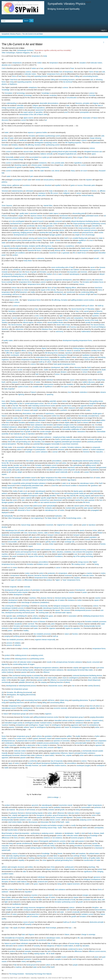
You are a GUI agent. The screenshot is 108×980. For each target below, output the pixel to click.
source (7, 478)
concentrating (87, 76)
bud (70, 928)
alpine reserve (28, 118)
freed (32, 897)
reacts (65, 678)
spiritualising (78, 465)
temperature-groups (19, 714)
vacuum (32, 230)
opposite (84, 406)
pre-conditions (20, 253)
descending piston (79, 213)
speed (57, 472)
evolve (101, 233)
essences (42, 427)
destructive (93, 922)
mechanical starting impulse (22, 676)
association (21, 447)
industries (23, 856)
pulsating (55, 152)
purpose (15, 382)
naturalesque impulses (51, 608)
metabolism (45, 602)
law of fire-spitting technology (83, 556)
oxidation (17, 643)
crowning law (9, 606)
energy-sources (83, 562)
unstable (75, 238)
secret (93, 267)
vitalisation (59, 833)
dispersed (97, 680)
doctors (94, 191)
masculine (99, 452)
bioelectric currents (59, 841)
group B (94, 700)
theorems (79, 103)
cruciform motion (7, 874)
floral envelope (51, 928)
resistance (42, 193)
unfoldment (17, 270)
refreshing (99, 80)
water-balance (22, 882)
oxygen (21, 216)
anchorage (91, 235)
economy (83, 550)
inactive (33, 672)
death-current (86, 248)
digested (5, 664)
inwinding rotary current (27, 610)
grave (36, 884)
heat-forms (14, 80)
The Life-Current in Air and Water (33, 34)
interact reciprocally (48, 640)
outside (88, 720)
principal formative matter (19, 818)
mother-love (56, 416)
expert (26, 112)
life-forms (38, 251)
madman (19, 967)
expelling (63, 357)
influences (64, 753)
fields (73, 854)
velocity (82, 608)
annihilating (21, 616)
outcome (67, 610)
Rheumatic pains (89, 185)
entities (103, 420)
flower (23, 928)
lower (65, 580)
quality (22, 213)
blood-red (61, 152)
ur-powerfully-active (18, 483)
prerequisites (84, 112)
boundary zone (40, 442)
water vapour (54, 213)
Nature (95, 118)
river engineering (37, 518)
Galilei (66, 367)
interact (86, 423)
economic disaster (11, 836)
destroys (58, 251)
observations (27, 414)
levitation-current (83, 300)
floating (81, 238)
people (19, 949)
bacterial (31, 251)
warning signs (42, 856)
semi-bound (66, 486)
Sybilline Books (58, 322)
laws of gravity (9, 389)
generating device (58, 230)
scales (88, 410)
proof (66, 112)
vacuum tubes (28, 152)
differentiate (28, 580)
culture (91, 306)
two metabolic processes (42, 634)
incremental (28, 692)
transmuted (11, 486)
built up (55, 636)
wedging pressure (27, 233)
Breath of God (70, 900)
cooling (36, 427)
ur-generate (65, 253)
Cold (3, 68)
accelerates (31, 226)
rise (20, 297)
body (45, 56)
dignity (44, 348)
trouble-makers (68, 946)
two (23, 280)
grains (73, 185)
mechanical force (16, 224)
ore (78, 498)
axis (6, 408)
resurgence (40, 815)
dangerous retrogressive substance (46, 668)
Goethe (44, 765)
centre (15, 500)
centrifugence (74, 678)
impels (17, 468)
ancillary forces (96, 351)
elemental (9, 900)
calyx (53, 869)
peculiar (16, 465)
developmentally (7, 820)
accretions (27, 185)
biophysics (13, 84)
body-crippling (14, 856)
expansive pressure (12, 218)
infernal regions (28, 322)
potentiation (36, 590)
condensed (54, 468)
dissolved (48, 185)
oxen (26, 533)
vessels (72, 869)
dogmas (96, 103)
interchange (25, 602)
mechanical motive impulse (18, 592)
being (30, 353)
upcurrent (35, 805)
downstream (58, 500)
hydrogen (30, 450)
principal (28, 483)
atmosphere (12, 444)
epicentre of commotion (62, 741)
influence (46, 672)
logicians (82, 348)
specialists (39, 112)
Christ (53, 867)
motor (24, 738)
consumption (17, 180)
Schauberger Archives (25, 50)
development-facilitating (46, 480)
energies (85, 895)
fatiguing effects (71, 288)
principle (101, 922)
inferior (74, 357)
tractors (40, 533)
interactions (81, 432)
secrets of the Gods (91, 320)
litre (76, 218)
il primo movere (65, 608)
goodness (95, 486)
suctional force (45, 500)
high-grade (20, 590)
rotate (101, 238)
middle (7, 747)
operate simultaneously (24, 843)
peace (96, 957)
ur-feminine (100, 743)
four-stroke (18, 738)
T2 (12, 697)
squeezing (16, 233)
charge (21, 159)
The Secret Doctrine (15, 325)
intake (76, 226)
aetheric (4, 493)
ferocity (41, 416)
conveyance (21, 554)
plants (67, 682)
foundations (59, 556)
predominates (54, 743)
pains (53, 624)
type (47, 897)
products (27, 590)
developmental (11, 686)
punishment (42, 940)
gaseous (39, 132)
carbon (19, 450)
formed (30, 763)
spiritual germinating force (64, 860)
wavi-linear (67, 444)
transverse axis (97, 152)
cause (4, 403)
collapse (35, 105)
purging (85, 357)
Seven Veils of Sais (63, 325)
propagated (95, 510)
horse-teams (33, 533)
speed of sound (38, 221)
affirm (8, 353)
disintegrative (39, 143)
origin (73, 841)
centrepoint (101, 765)
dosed (90, 680)
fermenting (43, 828)
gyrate (19, 167)
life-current (54, 193)
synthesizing (50, 145)
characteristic (53, 686)
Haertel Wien (48, 206)
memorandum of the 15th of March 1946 (33, 114)
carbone (85, 450)
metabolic (15, 608)
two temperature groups (19, 689)
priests (100, 869)
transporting (62, 498)
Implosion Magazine (23, 53)
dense (57, 171)
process (93, 270)
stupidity (21, 860)
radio (31, 537)
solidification (75, 429)
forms (91, 72)
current (24, 120)
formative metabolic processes (96, 622)
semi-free (55, 486)
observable (43, 103)
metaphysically (26, 486)
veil (68, 327)
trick (54, 491)
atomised (34, 213)
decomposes (84, 251)
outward (43, 723)
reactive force (80, 500)
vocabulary (53, 95)
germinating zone (25, 442)
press (38, 537)
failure (56, 856)
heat (42, 68)
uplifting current (91, 465)
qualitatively (95, 470)
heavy (73, 171)
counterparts (15, 355)
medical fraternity (87, 195)
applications (19, 148)
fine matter (30, 461)
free (90, 678)
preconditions (57, 461)
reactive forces (66, 406)
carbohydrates (41, 450)
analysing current (37, 655)
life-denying (49, 353)
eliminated (30, 191)
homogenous (33, 496)
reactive (4, 439)
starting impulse (67, 598)
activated (37, 676)
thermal (37, 575)
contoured (58, 221)
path (9, 850)
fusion (96, 741)
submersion (19, 329)
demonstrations (53, 103)
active (41, 573)
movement (53, 253)
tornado (39, 468)
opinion (31, 112)
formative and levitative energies (52, 825)
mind (83, 833)
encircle (40, 747)
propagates (47, 444)
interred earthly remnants (91, 461)
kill (15, 292)
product (15, 255)
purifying (91, 357)
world (6, 858)
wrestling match (25, 747)
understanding (11, 103)
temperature (36, 56)
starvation (16, 539)
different (92, 951)
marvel (33, 478)
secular (20, 370)
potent (26, 230)
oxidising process (21, 655)
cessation (83, 63)
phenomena (84, 700)
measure (60, 320)
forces (58, 240)
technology (25, 606)
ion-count (84, 171)
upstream (91, 500)
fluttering (53, 682)
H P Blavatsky (90, 309)
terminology (21, 93)
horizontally (73, 152)
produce (49, 580)
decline (89, 838)
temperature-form (21, 439)
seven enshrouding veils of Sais (62, 267)
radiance (43, 154)
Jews (3, 320)
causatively (18, 624)
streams (103, 392)
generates (49, 226)
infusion (4, 216)
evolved (39, 636)
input (11, 610)
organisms (5, 360)
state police (42, 195)
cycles (68, 318)
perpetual (20, 741)
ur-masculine (12, 745)
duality (78, 736)
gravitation (20, 108)
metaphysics (33, 87)
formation (43, 272)
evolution (51, 810)
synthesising (50, 136)
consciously (70, 858)
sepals (15, 928)
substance (44, 452)
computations (79, 318)
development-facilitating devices (88, 221)
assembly (5, 434)
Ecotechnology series (74, 518)
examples (28, 951)
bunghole (93, 403)
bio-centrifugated (19, 221)
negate (17, 353)
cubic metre (53, 224)
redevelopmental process (27, 686)
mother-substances (98, 450)
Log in (104, 30)
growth (34, 272)
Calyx (7, 928)
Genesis (102, 267)
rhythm (97, 736)
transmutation (86, 807)
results (49, 662)
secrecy (74, 327)
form (61, 72)
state (86, 238)
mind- (4, 856)
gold (47, 542)
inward (95, 720)
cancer (79, 193)
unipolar (76, 668)
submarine (40, 258)
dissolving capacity (21, 165)
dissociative (100, 717)
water (7, 132)
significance (88, 871)
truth (68, 910)
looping (83, 387)
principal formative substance (53, 670)
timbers (69, 539)
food (3, 544)
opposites (14, 280)
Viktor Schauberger (8, 53)
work (46, 882)
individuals (41, 877)
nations (54, 542)
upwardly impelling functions (73, 427)
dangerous (51, 946)
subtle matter (39, 493)
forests (39, 544)
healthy (26, 631)
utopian (76, 897)
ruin (3, 886)
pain (32, 176)
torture (85, 372)
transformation (13, 830)
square (4, 474)
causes (7, 351)
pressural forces (88, 233)
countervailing (18, 664)
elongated (88, 152)
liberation (26, 668)
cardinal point (69, 867)
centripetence (80, 720)
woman (55, 452)
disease (43, 622)
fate (21, 418)
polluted (92, 854)
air (46, 120)
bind (45, 747)
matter (11, 340)
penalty (88, 322)
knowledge (6, 90)
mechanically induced (90, 751)
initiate (62, 700)
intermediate (66, 429)
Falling (11, 429)
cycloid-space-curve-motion (32, 240)
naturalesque (84, 483)
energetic (24, 493)
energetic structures (18, 867)
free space (65, 387)
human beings (75, 943)
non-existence (57, 838)
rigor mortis (14, 618)
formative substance (44, 437)
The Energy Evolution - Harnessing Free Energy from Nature (30, 974)
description (19, 437)
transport (22, 508)
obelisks (96, 313)
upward (35, 738)
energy (26, 907)
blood (54, 822)
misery (24, 961)
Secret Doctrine (77, 309)
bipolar (76, 491)
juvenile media (78, 493)
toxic (47, 616)
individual (49, 380)
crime (37, 860)
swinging (100, 871)
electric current (55, 820)
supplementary (55, 753)
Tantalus (5, 322)
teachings (92, 867)
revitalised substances (9, 427)
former (4, 463)
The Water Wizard (51, 518)
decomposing (45, 360)
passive (24, 672)
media (15, 491)
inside (37, 723)
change (84, 934)
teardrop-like (44, 233)
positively (91, 442)
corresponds (38, 218)
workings (76, 856)
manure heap (52, 828)
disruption (5, 882)
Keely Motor (28, 261)
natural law (44, 606)
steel (10, 822)
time (66, 320)
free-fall (15, 406)
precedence (78, 846)
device (40, 226)
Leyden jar (45, 157)
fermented (81, 670)
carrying (31, 238)
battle (84, 743)
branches (60, 682)
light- (28, 429)
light (89, 294)
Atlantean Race (47, 329)
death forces (82, 253)
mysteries (95, 316)
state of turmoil (29, 741)
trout (91, 240)
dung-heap (101, 380)
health (77, 833)
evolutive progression (14, 420)
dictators (64, 372)
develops (27, 444)
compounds (96, 447)
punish (14, 943)
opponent (98, 745)
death (104, 370)
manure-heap (26, 525)
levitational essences (46, 717)
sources (89, 280)
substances (36, 602)
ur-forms (57, 480)
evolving (9, 282)
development (59, 292)
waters (97, 854)
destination (5, 535)
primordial (79, 743)
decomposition (72, 272)
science (28, 72)
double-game (97, 414)
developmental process (83, 610)
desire (4, 879)
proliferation (36, 618)
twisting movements (42, 167)
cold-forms (66, 76)
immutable (8, 938)
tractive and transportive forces (26, 552)
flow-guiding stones (96, 401)
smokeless (68, 552)
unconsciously (58, 858)
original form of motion (65, 525)
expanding (38, 76)
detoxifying (102, 357)
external (4, 444)
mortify (73, 825)
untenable (20, 105)
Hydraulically (8, 516)
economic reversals (60, 708)
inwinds (4, 468)
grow (24, 434)
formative (32, 136)
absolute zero (6, 65)
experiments (50, 414)
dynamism (24, 292)
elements (61, 450)
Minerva (99, 311)
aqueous (31, 132)
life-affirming (30, 145)
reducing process (21, 659)
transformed (64, 216)
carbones (39, 755)
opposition (7, 246)
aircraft (96, 258)
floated (100, 533)
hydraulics (58, 516)
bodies (45, 132)
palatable (22, 682)
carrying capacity (85, 496)
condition (74, 486)
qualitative (86, 355)
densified (52, 496)
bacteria (20, 191)
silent (54, 552)
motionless (83, 392)
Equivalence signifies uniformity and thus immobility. (53, 50)
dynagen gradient (55, 235)
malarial (14, 191)
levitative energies (63, 425)
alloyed (74, 221)
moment (27, 506)
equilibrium (82, 240)
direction (90, 406)
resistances (43, 163)
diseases (81, 624)
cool (52, 163)
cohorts (35, 616)
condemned (72, 949)
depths (67, 423)
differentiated (96, 143)
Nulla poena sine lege (27, 940)
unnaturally (76, 912)
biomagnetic (44, 841)
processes (88, 846)
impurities (28, 892)
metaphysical (57, 437)
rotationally (64, 472)
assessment (40, 110)
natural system (79, 506)
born (21, 272)
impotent (89, 180)
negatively (58, 442)
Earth (66, 238)
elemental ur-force (24, 510)
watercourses (38, 506)
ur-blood (11, 889)
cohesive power (36, 165)
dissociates (45, 822)
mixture (40, 216)
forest (9, 907)
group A (6, 700)
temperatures (17, 63)
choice (25, 954)
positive (49, 815)
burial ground (31, 965)
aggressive (86, 668)
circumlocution (72, 98)
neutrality (28, 452)
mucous (80, 185)
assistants (28, 959)
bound (57, 493)
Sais (36, 309)
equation (77, 578)
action (44, 418)
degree (9, 498)
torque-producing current (82, 224)
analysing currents (21, 274)
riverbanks (48, 508)
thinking (76, 348)
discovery (5, 120)
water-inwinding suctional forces (39, 406)
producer (18, 410)
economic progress (77, 838)
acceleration (12, 602)
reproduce (69, 353)
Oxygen (41, 725)
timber (95, 530)
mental (38, 180)
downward (42, 738)
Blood (4, 833)
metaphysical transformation (82, 420)
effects (24, 351)
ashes (64, 463)
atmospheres (67, 218)
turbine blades (17, 822)
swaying (44, 682)
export (30, 546)
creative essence (60, 765)
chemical (45, 575)
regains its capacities (73, 628)
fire (26, 616)
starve (80, 949)
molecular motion (96, 63)
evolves (91, 300)
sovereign (92, 934)
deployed (5, 512)
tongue (80, 157)
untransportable (15, 533)
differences (5, 838)
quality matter (95, 858)
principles (86, 103)
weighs (81, 408)
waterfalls (53, 401)
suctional (76, 233)
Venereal (5, 191)
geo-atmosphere (76, 442)
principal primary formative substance (69, 662)
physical (31, 575)
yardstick (64, 410)
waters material (26, 498)
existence (47, 838)
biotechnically (14, 248)
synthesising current (37, 659)
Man (64, 843)
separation (103, 741)
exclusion (82, 294)
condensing (85, 292)
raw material (75, 270)
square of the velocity (48, 290)
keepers (40, 322)
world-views (13, 858)
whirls (25, 468)
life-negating (70, 143)
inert (56, 889)
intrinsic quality (7, 488)
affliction (103, 191)
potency (4, 182)
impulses (64, 738)
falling (77, 76)
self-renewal (31, 810)
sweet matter (54, 447)
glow (67, 152)
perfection (58, 270)
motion (39, 63)
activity (91, 686)
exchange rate (70, 542)
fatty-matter (66, 437)
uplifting (74, 300)
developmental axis (20, 235)
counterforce (70, 246)
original (69, 884)
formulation (9, 93)
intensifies (96, 226)
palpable (93, 708)
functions (72, 80)
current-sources (100, 951)
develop (4, 465)
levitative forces (98, 282)
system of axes (23, 387)
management (40, 907)
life (64, 251)
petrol (70, 157)
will (10, 472)
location (64, 957)
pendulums (11, 167)
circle (37, 316)
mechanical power (28, 613)
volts (103, 136)
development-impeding (71, 340)
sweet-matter (49, 755)
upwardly (11, 468)
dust (57, 463)
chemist (25, 649)
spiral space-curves (14, 240)
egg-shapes (71, 480)
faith (37, 374)
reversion (84, 272)
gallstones (16, 185)
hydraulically (51, 506)
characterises (83, 486)
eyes (49, 951)
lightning (21, 394)
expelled (58, 185)
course (12, 510)
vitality (33, 292)
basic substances (37, 425)
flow (21, 403)
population (93, 537)
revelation (70, 384)
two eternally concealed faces (89, 416)
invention (35, 895)
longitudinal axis (71, 154)
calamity (5, 508)
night (61, 316)
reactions (5, 725)
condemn (21, 946)
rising (29, 76)
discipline (95, 907)
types (13, 580)
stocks (96, 216)
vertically (50, 154)
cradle (27, 884)
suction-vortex (17, 408)
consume (51, 747)
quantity (9, 470)
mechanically (6, 682)
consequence (65, 606)
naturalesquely (74, 274)
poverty (39, 961)
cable (46, 533)
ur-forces (16, 900)
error (9, 568)
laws (68, 105)
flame (87, 157)
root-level (31, 624)
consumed (96, 662)
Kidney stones (7, 185)
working (32, 858)
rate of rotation (42, 228)
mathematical (86, 331)
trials (34, 414)
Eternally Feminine (32, 765)
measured (92, 468)
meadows (82, 854)
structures (53, 502)
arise (16, 678)
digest (59, 747)
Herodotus (12, 311)
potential (37, 444)
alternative (9, 946)
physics (4, 84)
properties (28, 82)
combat (4, 818)
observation (87, 118)
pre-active (100, 668)
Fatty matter (8, 447)
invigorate (13, 587)
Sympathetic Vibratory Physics (11, 34)
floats (4, 500)
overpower (98, 755)
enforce (39, 736)
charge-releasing (95, 138)
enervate (27, 587)
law (54, 940)
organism (97, 251)
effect (36, 502)
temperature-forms (54, 74)
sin (25, 320)
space (94, 154)
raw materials (15, 434)
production (52, 573)
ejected (90, 508)
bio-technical (68, 82)
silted (74, 508)
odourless (60, 552)
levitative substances (31, 626)
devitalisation (69, 833)
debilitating (87, 616)
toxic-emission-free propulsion (83, 552)
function (44, 76)
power (49, 218)
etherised (24, 755)
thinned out (30, 682)
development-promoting (13, 613)
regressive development (63, 280)
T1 (6, 697)
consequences (96, 879)
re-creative (44, 745)
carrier (38, 452)
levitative (42, 136)
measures (72, 408)
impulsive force (19, 753)
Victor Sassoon (7, 206)
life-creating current (78, 564)
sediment (30, 508)
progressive (49, 280)
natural (69, 351)
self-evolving (68, 493)
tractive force (98, 496)
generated (103, 468)
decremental (31, 695)
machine (76, 282)
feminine (86, 452)
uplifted (69, 736)
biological (57, 606)
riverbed (68, 508)
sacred (86, 311)
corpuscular (44, 807)
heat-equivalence (39, 108)
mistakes (9, 910)
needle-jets (23, 140)
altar (25, 871)
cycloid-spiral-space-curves (34, 403)
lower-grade (58, 364)
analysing (48, 143)
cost (76, 554)
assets (51, 539)
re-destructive (31, 745)
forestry (88, 539)
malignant (66, 193)
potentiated (90, 216)
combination (9, 743)
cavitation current (64, 360)
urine (66, 191)
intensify (73, 496)
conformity (33, 761)
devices (4, 140)
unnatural (77, 351)
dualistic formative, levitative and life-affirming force (33, 246)
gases (81, 491)
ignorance (97, 877)
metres (64, 401)
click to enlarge (53, 797)
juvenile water (60, 163)
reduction (18, 645)
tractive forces (42, 238)
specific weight (46, 498)
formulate (92, 95)
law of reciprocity (57, 761)
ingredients (78, 163)
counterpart (80, 765)
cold (103, 72)
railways (57, 533)
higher (12, 439)
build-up (84, 306)
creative (64, 447)
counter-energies (45, 432)
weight (77, 235)
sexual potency (49, 180)
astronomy (59, 331)
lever (62, 165)
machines (89, 554)
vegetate (99, 429)
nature (67, 634)
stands (82, 530)
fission (88, 741)
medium (49, 274)
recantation (85, 370)
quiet (104, 957)
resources (32, 907)
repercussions (49, 384)
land (29, 554)
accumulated (34, 157)
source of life (14, 300)
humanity (28, 924)
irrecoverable (12, 542)
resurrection (99, 427)
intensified (102, 253)
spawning (50, 394)
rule (9, 879)
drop (6, 138)
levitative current (34, 423)
